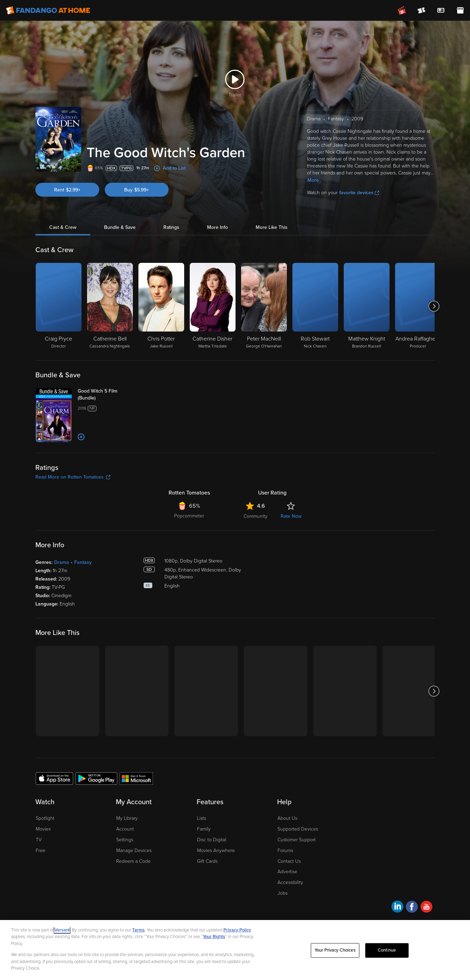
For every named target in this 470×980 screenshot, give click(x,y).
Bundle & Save (120, 227)
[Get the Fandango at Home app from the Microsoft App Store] (136, 778)
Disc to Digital (212, 840)
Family (204, 829)
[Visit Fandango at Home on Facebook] (412, 908)
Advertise (287, 872)
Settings (125, 840)
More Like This (272, 227)
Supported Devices (298, 829)
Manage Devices (134, 850)
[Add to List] (81, 437)
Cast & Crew (63, 227)
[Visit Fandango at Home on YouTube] (426, 908)
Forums (285, 850)
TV (39, 840)
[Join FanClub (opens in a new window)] (402, 10)
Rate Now (291, 516)
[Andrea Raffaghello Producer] (418, 306)
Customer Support (297, 840)
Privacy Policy (237, 930)
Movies (43, 829)
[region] (235, 950)
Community (255, 516)
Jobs (283, 893)
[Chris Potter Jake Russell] (161, 306)
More (313, 180)
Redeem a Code (133, 861)
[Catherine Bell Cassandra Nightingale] (110, 306)
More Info (217, 227)
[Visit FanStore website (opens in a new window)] (460, 10)
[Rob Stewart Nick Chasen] (315, 306)
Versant (62, 930)
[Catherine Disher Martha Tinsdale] (213, 306)
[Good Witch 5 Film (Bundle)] (105, 395)
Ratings (171, 227)
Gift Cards (207, 861)
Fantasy (83, 562)
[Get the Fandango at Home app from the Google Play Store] (96, 778)
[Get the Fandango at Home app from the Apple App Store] (54, 778)
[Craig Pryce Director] (59, 306)
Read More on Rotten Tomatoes (73, 477)
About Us (287, 818)
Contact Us (289, 861)
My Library (127, 818)
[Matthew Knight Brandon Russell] (367, 306)
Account (125, 829)
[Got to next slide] (434, 306)
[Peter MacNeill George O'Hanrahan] (264, 306)
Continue (387, 950)
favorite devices (359, 193)
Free (41, 850)
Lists (202, 818)
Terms (138, 930)
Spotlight (45, 818)
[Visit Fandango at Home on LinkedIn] (397, 908)
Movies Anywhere (216, 850)
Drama (62, 562)
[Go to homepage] (48, 10)
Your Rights (214, 937)
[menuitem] (441, 10)
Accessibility (290, 882)
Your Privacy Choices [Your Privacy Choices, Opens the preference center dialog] (335, 950)
